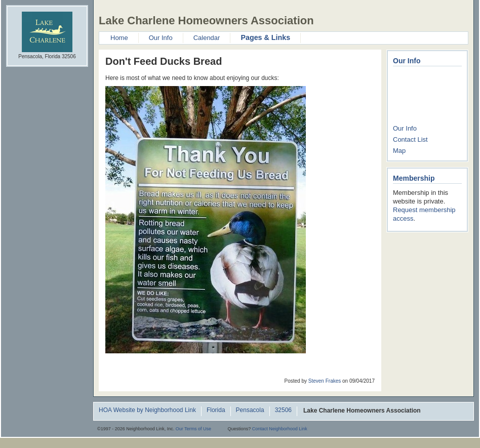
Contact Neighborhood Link (280, 429)
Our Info (161, 38)
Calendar (207, 38)
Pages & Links (265, 37)
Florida (216, 411)
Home (119, 38)
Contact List (410, 139)
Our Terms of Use (193, 429)
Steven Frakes (325, 381)
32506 (283, 411)
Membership (414, 178)
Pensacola (250, 411)
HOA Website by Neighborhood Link (147, 411)
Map (399, 151)
